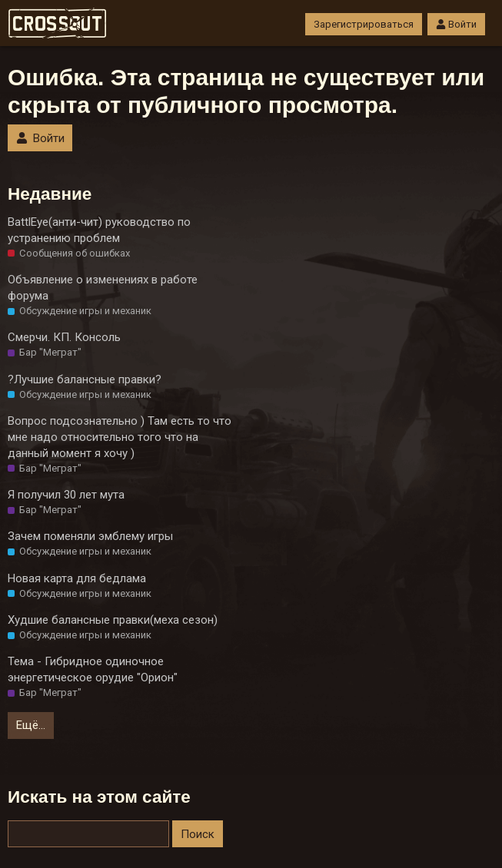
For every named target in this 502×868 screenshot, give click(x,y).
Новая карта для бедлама (77, 578)
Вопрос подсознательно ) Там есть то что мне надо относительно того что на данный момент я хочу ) (120, 437)
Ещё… (31, 725)
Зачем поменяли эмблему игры (90, 536)
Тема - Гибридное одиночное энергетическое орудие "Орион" (93, 669)
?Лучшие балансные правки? (85, 379)
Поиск (198, 834)
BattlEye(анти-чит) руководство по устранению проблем (99, 230)
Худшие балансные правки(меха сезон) (113, 620)
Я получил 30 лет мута (66, 495)
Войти (456, 24)
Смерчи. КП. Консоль (64, 337)
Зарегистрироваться (364, 24)
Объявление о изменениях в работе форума (103, 288)
